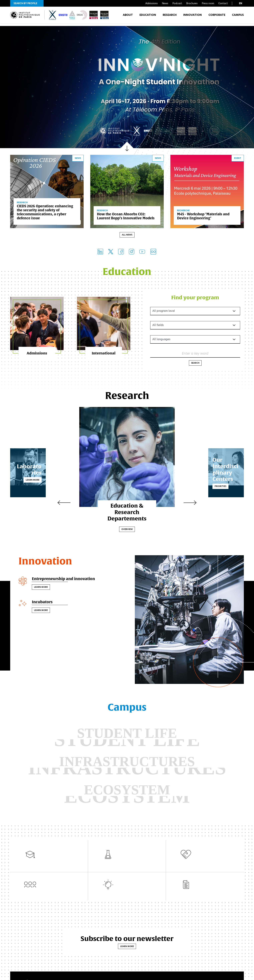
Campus (238, 17)
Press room (208, 3)
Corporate (217, 17)
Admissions (152, 3)
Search (195, 364)
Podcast (177, 3)
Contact (223, 3)
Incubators (43, 603)
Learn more (57, 477)
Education (148, 17)
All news (127, 235)
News (165, 3)
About (128, 17)
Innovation (193, 17)
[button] (27, 3)
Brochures (192, 3)
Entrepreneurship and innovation (66, 580)
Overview (127, 530)
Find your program (195, 298)
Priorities (196, 484)
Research (170, 17)
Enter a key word (195, 354)
